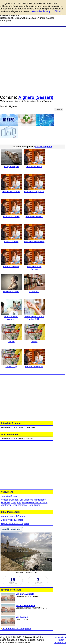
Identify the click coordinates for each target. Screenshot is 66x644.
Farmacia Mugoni (34, 366)
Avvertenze (60, 643)
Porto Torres (34, 505)
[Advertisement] (33, 61)
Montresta (6, 505)
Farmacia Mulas (11, 266)
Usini (13, 502)
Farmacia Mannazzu (34, 241)
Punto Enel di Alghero (11, 318)
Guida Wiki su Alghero (12, 520)
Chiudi (58, 11)
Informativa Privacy (60, 639)
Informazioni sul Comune (13, 516)
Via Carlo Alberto (25, 594)
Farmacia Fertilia (34, 216)
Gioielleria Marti (11, 291)
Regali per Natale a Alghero (15, 524)
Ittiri (19, 502)
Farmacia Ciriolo (11, 216)
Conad (11, 341)
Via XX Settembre (25, 605)
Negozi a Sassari (9, 496)
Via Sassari (22, 617)
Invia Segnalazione (11, 529)
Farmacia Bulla (34, 166)
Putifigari (5, 502)
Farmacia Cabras (11, 191)
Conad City (11, 366)
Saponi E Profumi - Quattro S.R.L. (34, 318)
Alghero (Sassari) (36, 97)
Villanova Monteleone (35, 500)
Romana (22, 505)
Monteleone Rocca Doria (35, 502)
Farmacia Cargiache (34, 191)
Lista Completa (44, 147)
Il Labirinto (34, 291)
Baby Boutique (11, 166)
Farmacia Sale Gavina (34, 268)
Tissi (14, 505)
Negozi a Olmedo (10, 500)
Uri (21, 500)
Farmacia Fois (11, 241)
